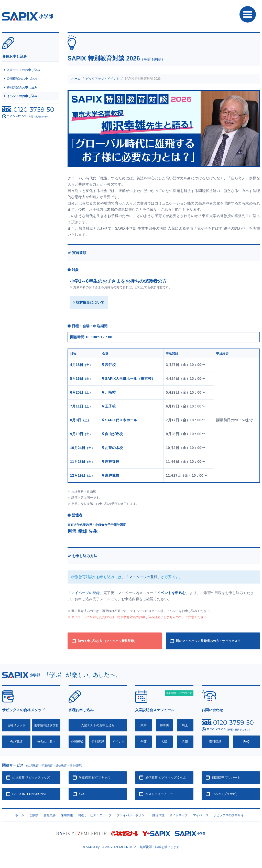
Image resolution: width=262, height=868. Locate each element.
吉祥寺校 (111, 462)
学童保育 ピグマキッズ (95, 778)
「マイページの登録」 (143, 577)
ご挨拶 (34, 815)
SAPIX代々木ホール (120, 420)
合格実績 (16, 742)
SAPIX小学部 (28, 16)
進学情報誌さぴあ (46, 725)
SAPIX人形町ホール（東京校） (129, 379)
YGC (82, 794)
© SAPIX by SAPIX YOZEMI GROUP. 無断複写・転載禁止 (131, 847)
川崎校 (109, 392)
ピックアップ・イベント (103, 79)
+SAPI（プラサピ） (225, 794)
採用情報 (67, 815)
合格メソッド (16, 725)
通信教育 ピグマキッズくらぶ (166, 778)
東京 (144, 725)
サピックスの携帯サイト (230, 815)
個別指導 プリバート (226, 778)
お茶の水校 (113, 448)
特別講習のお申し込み (22, 87)
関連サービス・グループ (95, 815)
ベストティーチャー (159, 794)
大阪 (164, 742)
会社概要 (50, 815)
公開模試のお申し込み (22, 79)
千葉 (144, 742)
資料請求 (215, 742)
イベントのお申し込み (22, 96)
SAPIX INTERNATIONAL (29, 794)
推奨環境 (158, 815)
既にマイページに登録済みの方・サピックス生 (208, 641)
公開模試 (77, 742)
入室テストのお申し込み (24, 70)
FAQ (246, 742)
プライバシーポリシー (132, 815)
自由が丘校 (113, 434)
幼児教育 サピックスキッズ (31, 778)
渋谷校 (109, 365)
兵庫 (185, 742)
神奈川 (164, 725)
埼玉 (185, 725)
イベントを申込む (171, 593)
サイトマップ (179, 815)
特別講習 (98, 742)
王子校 (109, 406)
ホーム (76, 79)
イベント (118, 742)
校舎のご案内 (46, 742)
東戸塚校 (111, 475)
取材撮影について (89, 302)
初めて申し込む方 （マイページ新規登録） (107, 641)
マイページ (201, 815)
